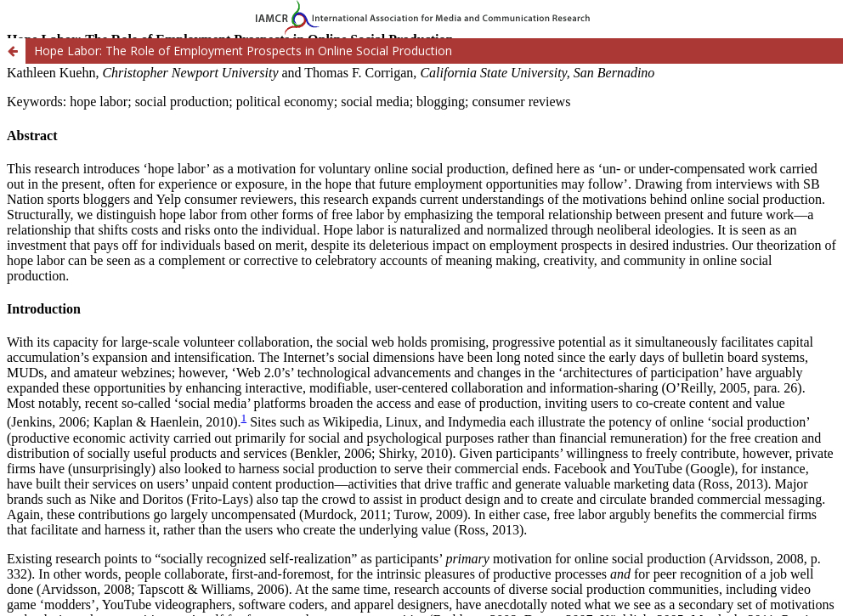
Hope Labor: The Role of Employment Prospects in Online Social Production (243, 51)
